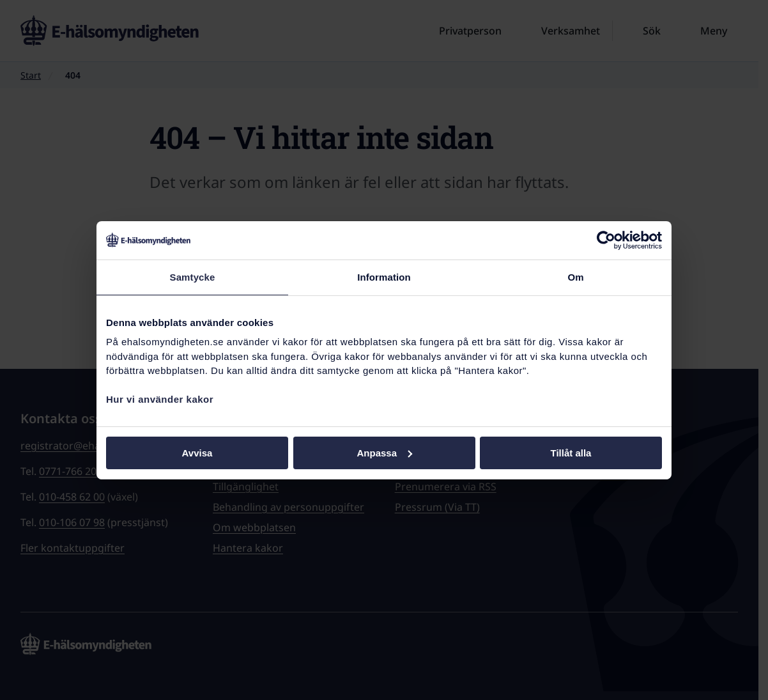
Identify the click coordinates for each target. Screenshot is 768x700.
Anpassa (384, 452)
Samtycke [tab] (193, 276)
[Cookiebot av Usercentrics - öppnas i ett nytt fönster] (606, 240)
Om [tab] (575, 276)
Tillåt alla (571, 452)
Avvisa (197, 452)
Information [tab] (384, 276)
